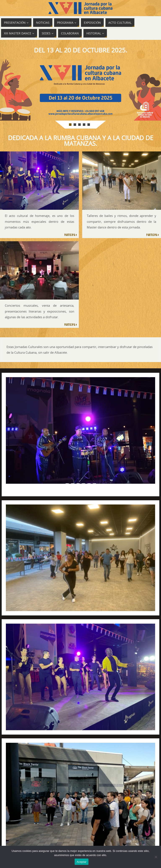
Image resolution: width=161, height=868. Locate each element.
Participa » (71, 235)
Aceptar (82, 862)
